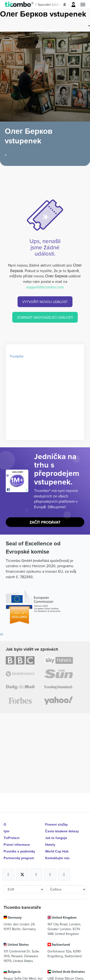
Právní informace (17, 845)
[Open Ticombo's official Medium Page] (50, 875)
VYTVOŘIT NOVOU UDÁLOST (45, 302)
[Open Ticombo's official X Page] (22, 875)
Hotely (50, 845)
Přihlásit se (73, 5)
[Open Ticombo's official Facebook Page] (18, 490)
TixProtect (12, 838)
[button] (19, 5)
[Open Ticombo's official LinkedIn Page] (64, 875)
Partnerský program (19, 858)
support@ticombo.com (45, 287)
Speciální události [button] (51, 5)
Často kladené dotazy (62, 831)
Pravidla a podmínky (19, 851)
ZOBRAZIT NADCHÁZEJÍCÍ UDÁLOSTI (45, 317)
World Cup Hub (57, 851)
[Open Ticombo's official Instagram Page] (36, 875)
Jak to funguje (56, 838)
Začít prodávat (45, 522)
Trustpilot (16, 356)
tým (6, 831)
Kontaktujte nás (57, 858)
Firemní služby (56, 824)
